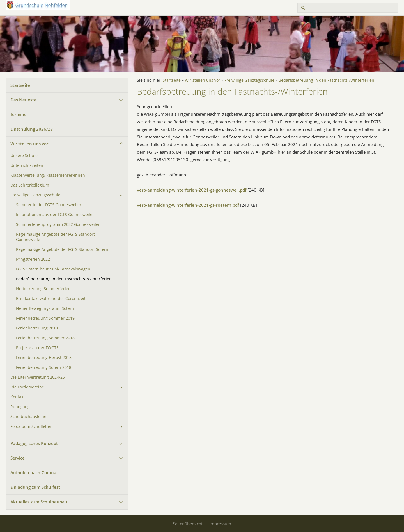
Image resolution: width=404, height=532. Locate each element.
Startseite (20, 85)
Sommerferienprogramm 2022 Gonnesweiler (58, 224)
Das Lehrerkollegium (30, 185)
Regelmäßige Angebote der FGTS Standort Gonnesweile (55, 237)
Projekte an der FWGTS (37, 348)
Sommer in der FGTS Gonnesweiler (49, 205)
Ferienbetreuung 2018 (37, 328)
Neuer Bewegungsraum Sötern (45, 308)
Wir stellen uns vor (29, 144)
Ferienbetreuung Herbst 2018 (44, 358)
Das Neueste (23, 100)
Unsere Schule (24, 156)
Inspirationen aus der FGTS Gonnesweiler (55, 215)
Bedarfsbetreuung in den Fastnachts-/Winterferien (64, 279)
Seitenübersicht (188, 524)
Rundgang (20, 407)
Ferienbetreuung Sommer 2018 (45, 338)
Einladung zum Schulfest (35, 487)
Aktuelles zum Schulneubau (39, 502)
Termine (19, 114)
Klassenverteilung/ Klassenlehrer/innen (48, 175)
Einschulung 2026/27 (32, 129)
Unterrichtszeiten (27, 165)
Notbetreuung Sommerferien (43, 289)
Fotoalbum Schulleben (31, 426)
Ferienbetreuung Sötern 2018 (44, 367)
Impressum (220, 524)
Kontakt (18, 397)
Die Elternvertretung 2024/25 (38, 377)
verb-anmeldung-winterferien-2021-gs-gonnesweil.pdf (192, 190)
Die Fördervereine (27, 387)
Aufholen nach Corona (33, 472)
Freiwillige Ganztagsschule (35, 195)
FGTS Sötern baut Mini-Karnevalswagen (53, 269)
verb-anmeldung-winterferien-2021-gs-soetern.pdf (188, 205)
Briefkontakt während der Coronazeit (51, 299)
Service (18, 458)
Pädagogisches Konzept (34, 443)
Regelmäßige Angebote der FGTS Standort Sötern (62, 249)
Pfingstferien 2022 (33, 259)
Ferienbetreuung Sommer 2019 (45, 318)
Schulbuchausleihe (28, 417)
